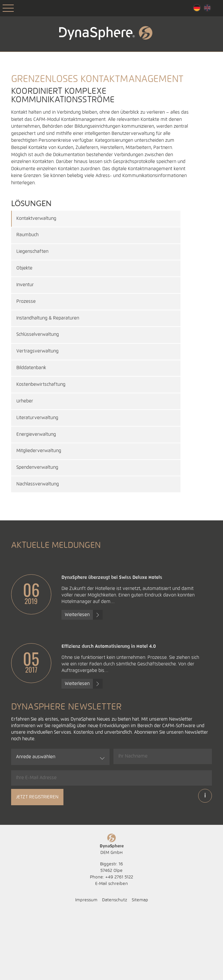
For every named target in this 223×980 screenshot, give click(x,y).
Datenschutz (115, 967)
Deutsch (197, 8)
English (207, 8)
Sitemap (140, 967)
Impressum (86, 967)
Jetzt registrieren (37, 864)
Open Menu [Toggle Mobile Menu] (8, 8)
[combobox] (60, 824)
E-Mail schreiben (111, 950)
